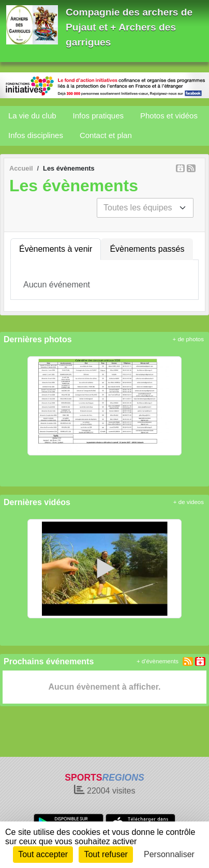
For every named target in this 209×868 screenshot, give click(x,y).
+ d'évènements (158, 661)
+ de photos (188, 339)
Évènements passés (147, 249)
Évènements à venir (56, 249)
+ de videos (189, 502)
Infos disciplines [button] (36, 135)
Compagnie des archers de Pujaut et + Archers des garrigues (129, 27)
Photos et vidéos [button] (169, 116)
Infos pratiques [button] (98, 116)
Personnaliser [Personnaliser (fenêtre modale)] (169, 854)
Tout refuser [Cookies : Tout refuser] (106, 854)
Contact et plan (106, 135)
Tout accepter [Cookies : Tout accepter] (43, 854)
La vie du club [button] (32, 116)
